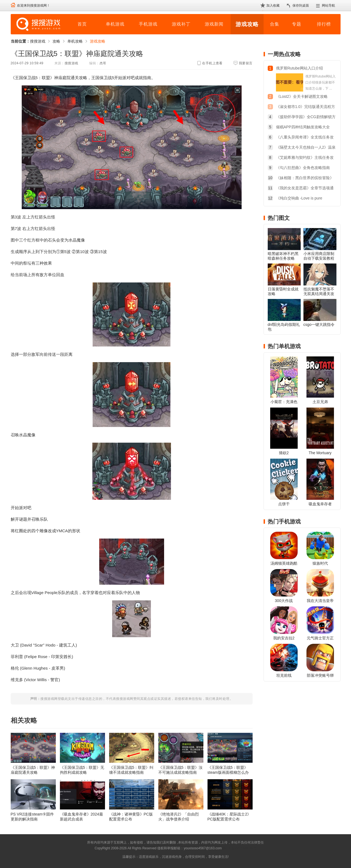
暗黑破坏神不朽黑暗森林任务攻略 (283, 256)
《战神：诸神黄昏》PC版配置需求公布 (131, 817)
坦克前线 (284, 675)
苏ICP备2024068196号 (240, 848)
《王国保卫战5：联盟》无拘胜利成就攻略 (82, 770)
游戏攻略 (247, 24)
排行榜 (324, 24)
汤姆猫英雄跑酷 (284, 563)
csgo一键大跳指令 (319, 325)
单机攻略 (75, 41)
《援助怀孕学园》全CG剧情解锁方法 (306, 117)
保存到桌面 (301, 5)
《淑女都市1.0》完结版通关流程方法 (306, 107)
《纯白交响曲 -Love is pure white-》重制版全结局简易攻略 (302, 199)
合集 (275, 24)
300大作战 (284, 601)
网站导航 (328, 5)
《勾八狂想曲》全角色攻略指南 (303, 168)
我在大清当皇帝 (320, 601)
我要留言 (246, 63)
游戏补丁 (181, 24)
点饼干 (284, 504)
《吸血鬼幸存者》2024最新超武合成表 (81, 817)
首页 (82, 24)
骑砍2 (284, 453)
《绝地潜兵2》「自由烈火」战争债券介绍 (179, 817)
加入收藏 (273, 5)
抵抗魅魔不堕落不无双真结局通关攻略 (319, 294)
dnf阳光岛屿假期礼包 (284, 327)
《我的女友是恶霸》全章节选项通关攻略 (305, 189)
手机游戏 (148, 24)
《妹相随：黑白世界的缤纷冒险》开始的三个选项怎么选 (305, 178)
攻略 (56, 41)
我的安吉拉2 (284, 638)
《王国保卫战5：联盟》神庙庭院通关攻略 (33, 770)
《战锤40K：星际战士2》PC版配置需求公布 (229, 817)
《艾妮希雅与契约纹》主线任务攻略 (305, 158)
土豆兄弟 (320, 402)
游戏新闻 (214, 24)
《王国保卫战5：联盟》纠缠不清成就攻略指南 (131, 770)
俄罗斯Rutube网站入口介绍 (299, 68)
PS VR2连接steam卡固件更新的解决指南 (32, 817)
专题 (297, 24)
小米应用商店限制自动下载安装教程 (319, 256)
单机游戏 (115, 24)
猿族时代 (320, 563)
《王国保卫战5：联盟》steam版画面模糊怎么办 (228, 770)
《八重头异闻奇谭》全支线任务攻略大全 (305, 138)
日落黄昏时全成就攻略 (283, 291)
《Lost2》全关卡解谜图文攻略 (302, 96)
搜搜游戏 (38, 41)
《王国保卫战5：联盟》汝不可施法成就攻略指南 (181, 770)
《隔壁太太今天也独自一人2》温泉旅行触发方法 (306, 148)
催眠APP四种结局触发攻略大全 (303, 127)
